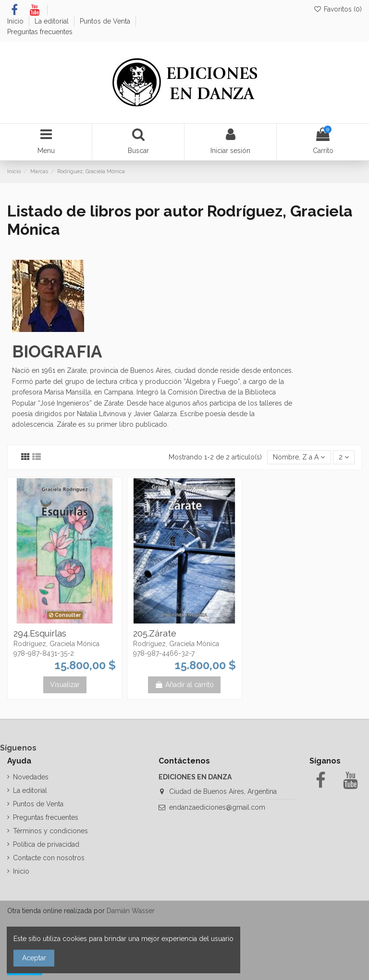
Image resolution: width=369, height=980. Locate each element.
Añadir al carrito (184, 685)
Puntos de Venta (106, 21)
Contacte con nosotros (49, 858)
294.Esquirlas (40, 633)
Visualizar (65, 685)
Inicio (16, 21)
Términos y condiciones (50, 831)
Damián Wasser (131, 911)
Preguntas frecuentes (40, 32)
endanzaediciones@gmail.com (217, 807)
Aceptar (34, 958)
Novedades (31, 777)
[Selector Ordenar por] (299, 457)
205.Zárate (155, 633)
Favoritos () (338, 9)
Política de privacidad (46, 844)
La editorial (53, 21)
